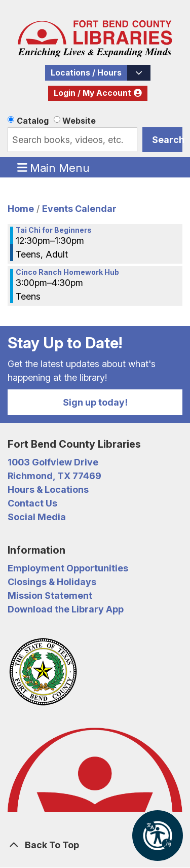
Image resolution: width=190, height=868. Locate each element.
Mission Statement (50, 595)
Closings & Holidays (52, 582)
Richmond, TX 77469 (54, 476)
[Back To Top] (95, 845)
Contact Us (32, 503)
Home (21, 209)
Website (79, 121)
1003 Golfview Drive (53, 462)
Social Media (37, 517)
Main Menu (54, 167)
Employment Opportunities (68, 568)
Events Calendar (79, 209)
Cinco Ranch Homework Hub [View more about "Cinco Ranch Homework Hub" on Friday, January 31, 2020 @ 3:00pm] (67, 272)
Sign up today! (95, 402)
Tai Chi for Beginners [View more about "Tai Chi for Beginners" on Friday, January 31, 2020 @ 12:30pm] (54, 230)
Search (167, 140)
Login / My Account (92, 93)
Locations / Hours (86, 73)
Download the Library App (66, 609)
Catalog (33, 121)
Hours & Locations (48, 490)
